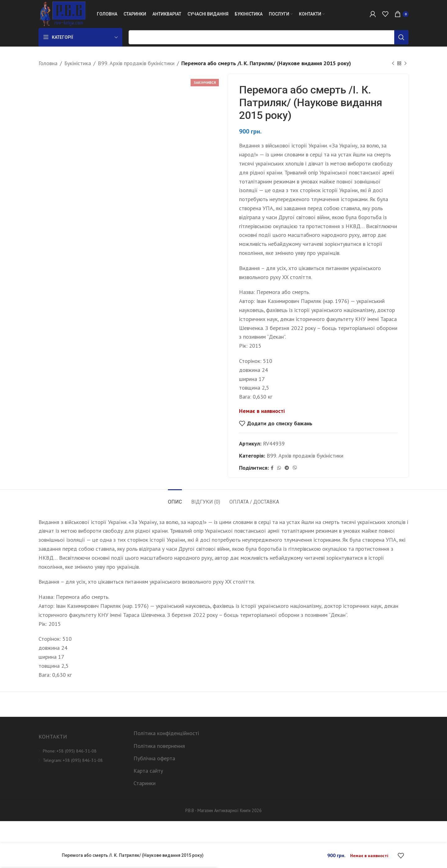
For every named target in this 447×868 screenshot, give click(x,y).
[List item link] (81, 751)
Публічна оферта (154, 758)
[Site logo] (62, 14)
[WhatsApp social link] (279, 468)
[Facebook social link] (272, 468)
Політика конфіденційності (166, 733)
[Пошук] (269, 37)
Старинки (144, 783)
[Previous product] (393, 63)
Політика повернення (159, 746)
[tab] (175, 499)
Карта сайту (148, 771)
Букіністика (78, 63)
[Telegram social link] (287, 468)
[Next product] (405, 63)
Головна (48, 63)
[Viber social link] (295, 468)
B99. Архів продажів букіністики (136, 63)
